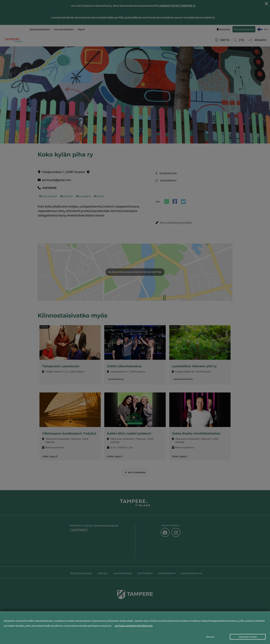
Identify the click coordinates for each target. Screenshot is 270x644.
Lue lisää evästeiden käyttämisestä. (134, 626)
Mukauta (210, 637)
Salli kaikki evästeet (248, 637)
